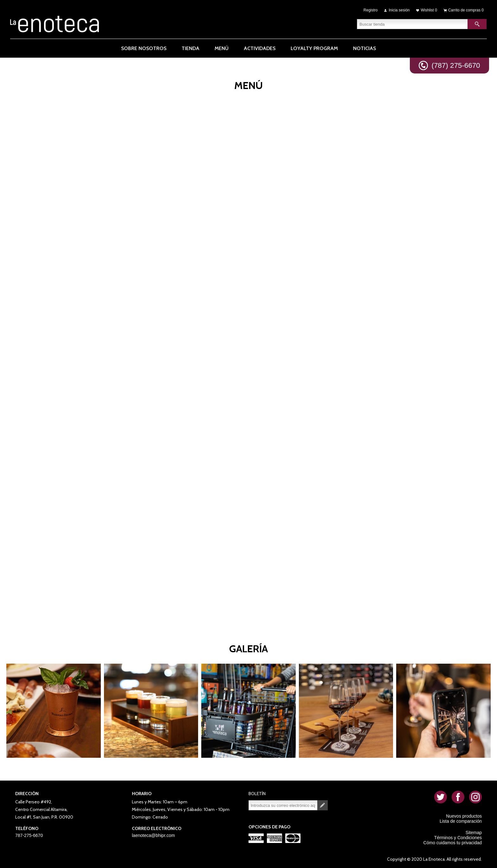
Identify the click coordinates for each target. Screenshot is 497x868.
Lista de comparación (461, 821)
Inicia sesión (399, 10)
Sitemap (474, 833)
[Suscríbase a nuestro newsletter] (283, 805)
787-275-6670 (29, 835)
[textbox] (412, 24)
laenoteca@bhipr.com (153, 835)
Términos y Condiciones (458, 838)
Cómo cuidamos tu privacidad (453, 843)
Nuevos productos (464, 816)
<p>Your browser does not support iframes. (248, 353)
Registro (371, 10)
